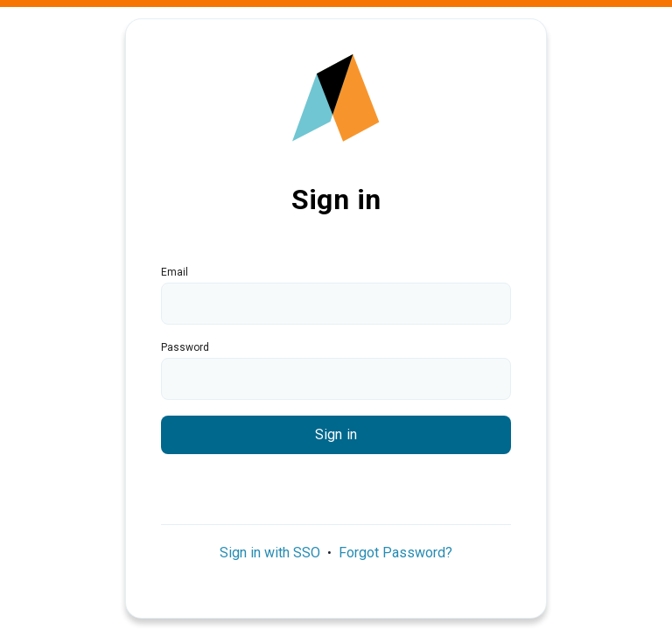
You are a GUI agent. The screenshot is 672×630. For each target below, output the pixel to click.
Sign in (336, 434)
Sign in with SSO (270, 553)
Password (185, 347)
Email (175, 272)
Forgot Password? (395, 553)
